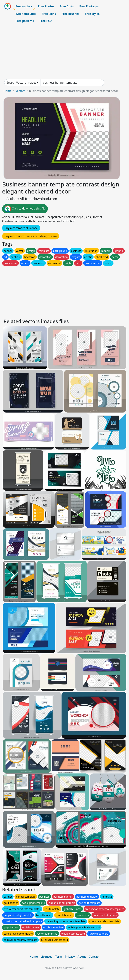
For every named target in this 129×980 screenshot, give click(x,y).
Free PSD (46, 21)
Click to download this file (25, 209)
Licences (46, 957)
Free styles (92, 14)
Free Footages (89, 6)
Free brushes (70, 14)
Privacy (70, 957)
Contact (94, 957)
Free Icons (49, 14)
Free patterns (25, 21)
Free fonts (67, 6)
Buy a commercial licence (21, 228)
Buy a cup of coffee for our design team (31, 236)
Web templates (26, 14)
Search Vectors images (21, 83)
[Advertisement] (64, 52)
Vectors (20, 91)
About (82, 957)
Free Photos (46, 6)
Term (59, 957)
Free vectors (24, 6)
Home (8, 91)
